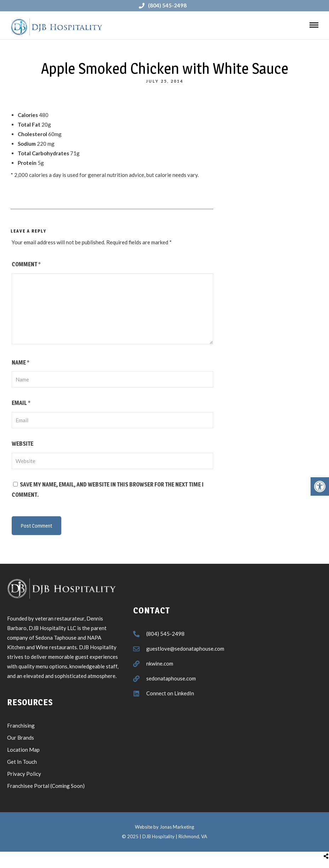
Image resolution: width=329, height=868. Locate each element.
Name (20, 363)
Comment (26, 264)
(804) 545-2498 (163, 5)
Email (21, 403)
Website (22, 444)
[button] (320, 486)
